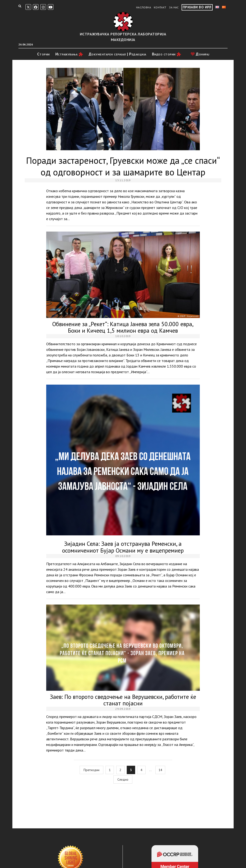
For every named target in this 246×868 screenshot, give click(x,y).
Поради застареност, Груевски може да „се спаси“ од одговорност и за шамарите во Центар (123, 109)
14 (160, 770)
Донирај (200, 54)
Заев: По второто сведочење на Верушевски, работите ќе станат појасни (123, 648)
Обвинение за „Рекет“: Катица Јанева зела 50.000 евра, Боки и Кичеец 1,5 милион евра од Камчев (123, 275)
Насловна (144, 7)
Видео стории (164, 54)
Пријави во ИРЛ (197, 7)
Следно (123, 779)
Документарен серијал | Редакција (118, 54)
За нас (174, 7)
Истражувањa (67, 54)
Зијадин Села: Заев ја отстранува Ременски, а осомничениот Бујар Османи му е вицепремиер (123, 461)
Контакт (160, 7)
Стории (43, 54)
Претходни (91, 770)
